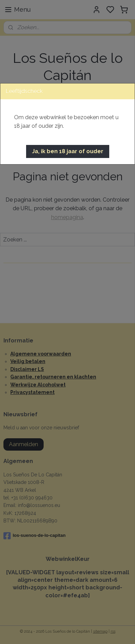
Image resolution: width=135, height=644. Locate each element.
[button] (68, 151)
